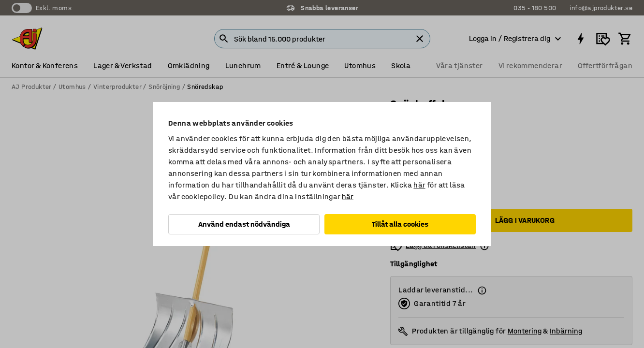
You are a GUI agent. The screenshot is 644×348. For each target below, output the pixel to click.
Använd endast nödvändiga (244, 224)
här (419, 185)
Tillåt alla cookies (400, 224)
